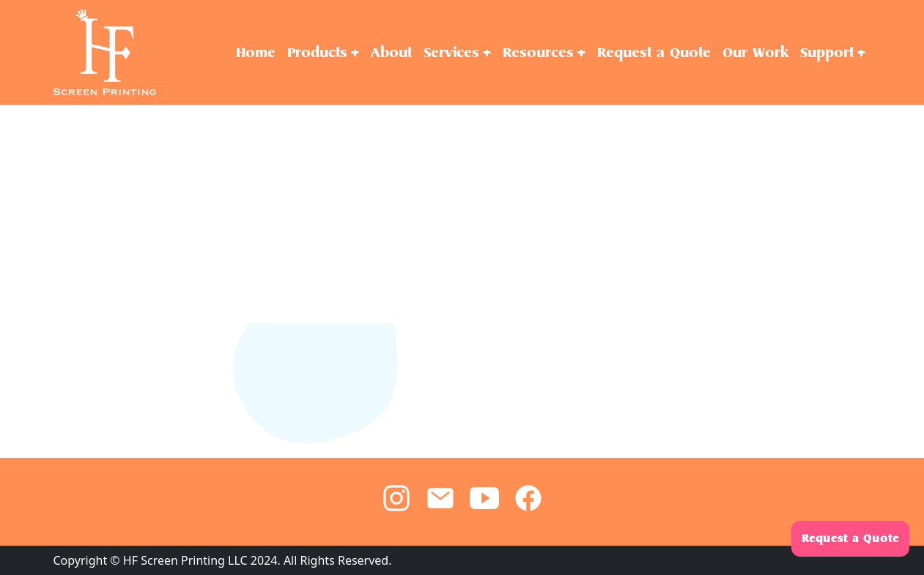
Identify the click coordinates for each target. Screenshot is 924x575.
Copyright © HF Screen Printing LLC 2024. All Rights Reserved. (223, 560)
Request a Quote (850, 538)
